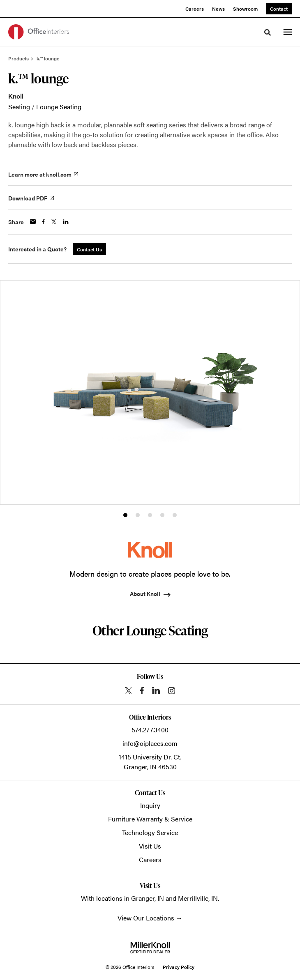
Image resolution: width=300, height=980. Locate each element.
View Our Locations (146, 918)
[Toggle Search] (268, 32)
